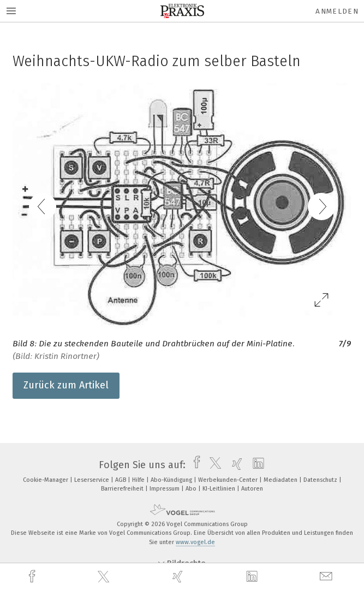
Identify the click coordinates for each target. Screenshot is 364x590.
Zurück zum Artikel (66, 385)
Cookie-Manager (46, 480)
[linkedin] (253, 577)
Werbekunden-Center (229, 480)
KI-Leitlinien (220, 489)
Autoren (252, 489)
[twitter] (105, 577)
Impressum (165, 489)
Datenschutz (321, 480)
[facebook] (33, 577)
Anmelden (337, 11)
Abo (192, 489)
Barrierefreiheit (123, 489)
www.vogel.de (195, 542)
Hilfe (139, 480)
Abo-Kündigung (172, 480)
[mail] (327, 577)
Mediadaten (281, 480)
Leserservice (93, 480)
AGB (121, 480)
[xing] (179, 577)
